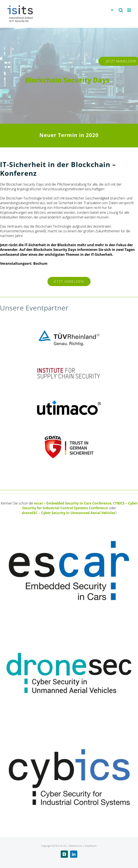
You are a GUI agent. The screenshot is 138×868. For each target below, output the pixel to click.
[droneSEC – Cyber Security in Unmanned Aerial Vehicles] (69, 624)
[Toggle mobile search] (121, 10)
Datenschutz (76, 846)
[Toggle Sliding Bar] (112, 10)
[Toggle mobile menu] (129, 10)
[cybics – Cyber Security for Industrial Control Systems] (69, 727)
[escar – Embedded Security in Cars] (69, 522)
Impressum (91, 846)
